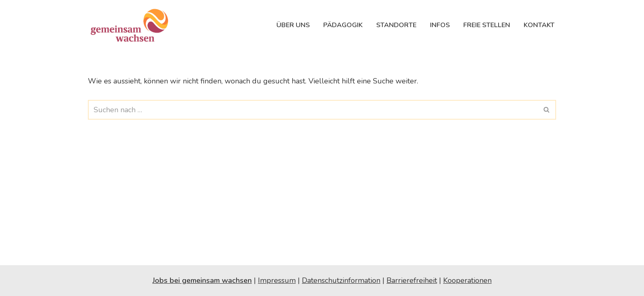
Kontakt (539, 25)
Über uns (293, 25)
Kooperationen (467, 280)
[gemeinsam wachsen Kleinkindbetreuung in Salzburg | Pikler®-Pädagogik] (131, 25)
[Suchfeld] (313, 110)
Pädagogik (343, 25)
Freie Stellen (487, 25)
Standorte (396, 25)
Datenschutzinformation (341, 280)
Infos (440, 25)
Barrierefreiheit (412, 280)
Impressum (277, 280)
